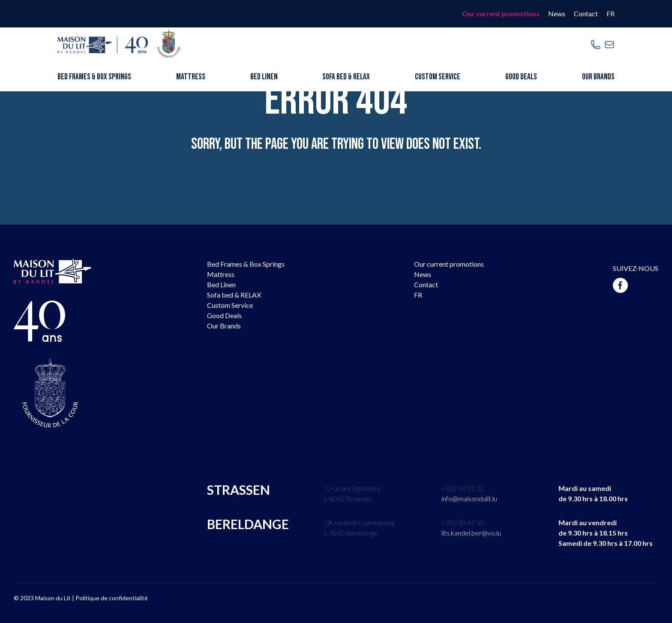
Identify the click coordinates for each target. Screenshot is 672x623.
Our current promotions (501, 14)
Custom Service (438, 77)
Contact (586, 14)
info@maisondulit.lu (469, 498)
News (557, 14)
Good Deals (521, 77)
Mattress (191, 77)
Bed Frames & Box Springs (94, 77)
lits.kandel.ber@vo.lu (471, 533)
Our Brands (598, 77)
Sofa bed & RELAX (346, 77)
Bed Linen (264, 77)
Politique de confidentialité (112, 598)
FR (610, 14)
